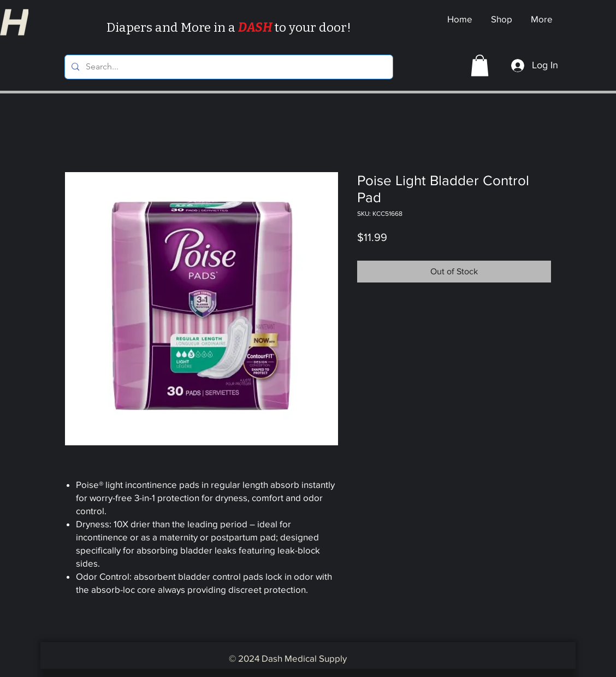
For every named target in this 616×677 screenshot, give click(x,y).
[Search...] (228, 67)
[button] (480, 65)
